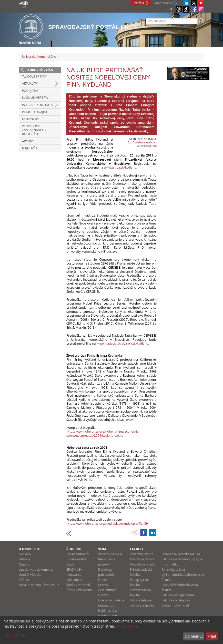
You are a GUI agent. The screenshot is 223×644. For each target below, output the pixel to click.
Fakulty (137, 549)
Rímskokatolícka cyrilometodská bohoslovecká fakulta (183, 575)
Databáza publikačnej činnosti (106, 575)
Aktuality (30, 84)
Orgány (24, 564)
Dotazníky (31, 119)
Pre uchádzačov (78, 554)
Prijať (212, 636)
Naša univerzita (35, 98)
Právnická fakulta (142, 559)
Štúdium (74, 549)
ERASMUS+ (74, 569)
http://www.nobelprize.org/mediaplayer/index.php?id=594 (108, 524)
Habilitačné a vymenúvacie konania (108, 616)
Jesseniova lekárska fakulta (181, 554)
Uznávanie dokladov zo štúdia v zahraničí (79, 580)
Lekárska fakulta (142, 554)
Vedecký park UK (110, 554)
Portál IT (138, 3)
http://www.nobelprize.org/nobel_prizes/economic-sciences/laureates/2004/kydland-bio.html (103, 433)
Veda (102, 549)
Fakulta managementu (178, 595)
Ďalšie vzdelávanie (79, 590)
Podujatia (30, 91)
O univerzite (29, 549)
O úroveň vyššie (40, 70)
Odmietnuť (194, 636)
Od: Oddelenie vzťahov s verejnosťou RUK (142, 144)
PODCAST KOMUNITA (37, 105)
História (24, 559)
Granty (103, 595)
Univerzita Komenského (39, 57)
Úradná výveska (30, 575)
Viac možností (15, 635)
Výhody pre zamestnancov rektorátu (34, 130)
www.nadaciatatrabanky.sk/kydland (123, 343)
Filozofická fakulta (143, 564)
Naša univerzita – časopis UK (39, 585)
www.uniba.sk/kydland (120, 167)
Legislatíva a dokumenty (36, 569)
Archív (27, 141)
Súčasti (24, 580)
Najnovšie (30, 148)
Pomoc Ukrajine (35, 112)
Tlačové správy (34, 77)
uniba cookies (128, 626)
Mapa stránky (163, 3)
